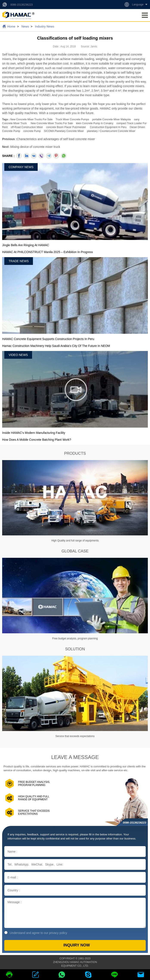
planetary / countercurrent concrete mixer (111, 131)
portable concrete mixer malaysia (112, 119)
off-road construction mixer (27, 127)
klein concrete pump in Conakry (95, 123)
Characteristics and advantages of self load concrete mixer (56, 139)
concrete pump (32, 131)
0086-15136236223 (22, 5)
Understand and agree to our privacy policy (36, 933)
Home (11, 26)
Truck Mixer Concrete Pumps (72, 119)
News (25, 26)
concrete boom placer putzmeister (66, 127)
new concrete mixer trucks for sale (31, 119)
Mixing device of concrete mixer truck (35, 147)
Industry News (45, 26)
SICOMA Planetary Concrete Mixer (64, 131)
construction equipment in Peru (108, 127)
